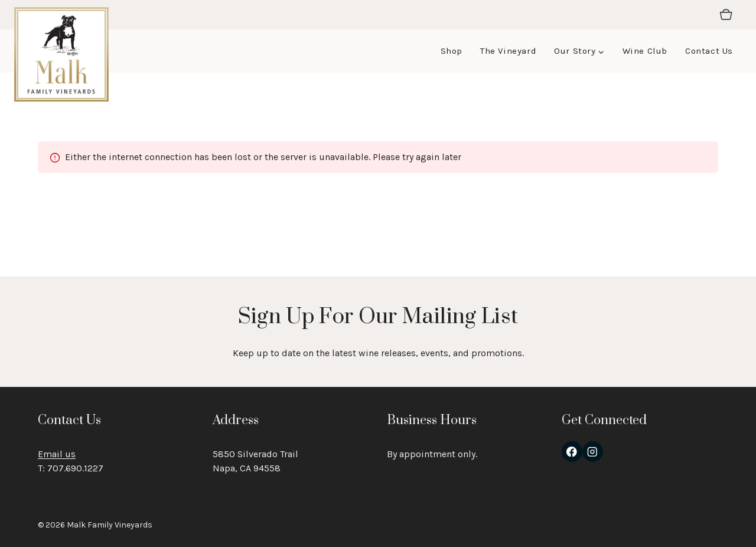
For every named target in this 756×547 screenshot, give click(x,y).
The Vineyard (508, 51)
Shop (452, 51)
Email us (57, 454)
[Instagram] (593, 452)
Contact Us (709, 51)
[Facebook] (572, 452)
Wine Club (645, 51)
